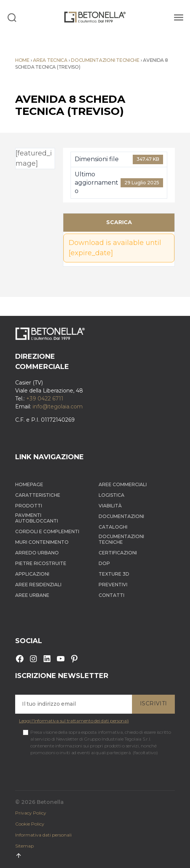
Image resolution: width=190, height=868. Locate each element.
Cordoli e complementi (47, 531)
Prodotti (29, 506)
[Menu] (177, 17)
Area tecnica (50, 60)
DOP (104, 563)
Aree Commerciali (123, 484)
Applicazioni (32, 574)
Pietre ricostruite (41, 563)
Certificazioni (118, 553)
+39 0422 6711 (45, 399)
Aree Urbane (32, 595)
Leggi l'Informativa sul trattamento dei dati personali (74, 721)
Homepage (29, 484)
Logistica (111, 495)
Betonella (50, 802)
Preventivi (113, 585)
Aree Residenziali (38, 585)
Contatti (111, 595)
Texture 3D (114, 574)
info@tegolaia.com (58, 407)
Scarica (119, 222)
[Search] (12, 17)
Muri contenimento (42, 542)
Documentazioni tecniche (105, 60)
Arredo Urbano (37, 553)
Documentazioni (121, 516)
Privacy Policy (31, 813)
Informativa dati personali (43, 835)
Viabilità (110, 506)
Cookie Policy (30, 824)
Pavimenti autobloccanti (37, 518)
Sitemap (24, 846)
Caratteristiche (38, 495)
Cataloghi (113, 527)
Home (22, 60)
